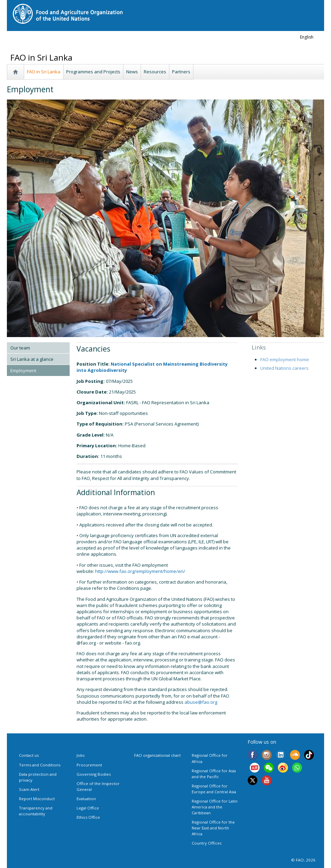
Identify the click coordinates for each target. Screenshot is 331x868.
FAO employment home (285, 359)
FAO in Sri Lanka (44, 72)
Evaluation (86, 799)
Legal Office (88, 808)
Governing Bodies (94, 774)
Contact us (29, 755)
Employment (23, 370)
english (307, 37)
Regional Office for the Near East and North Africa (213, 828)
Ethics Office (88, 817)
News (132, 72)
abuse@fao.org (201, 702)
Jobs (81, 755)
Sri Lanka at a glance (32, 359)
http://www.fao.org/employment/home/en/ (140, 571)
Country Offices (207, 843)
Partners (181, 72)
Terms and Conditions (40, 765)
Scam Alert (29, 789)
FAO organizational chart (157, 755)
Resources (155, 72)
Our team (20, 348)
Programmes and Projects (93, 72)
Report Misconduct (37, 799)
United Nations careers (284, 368)
